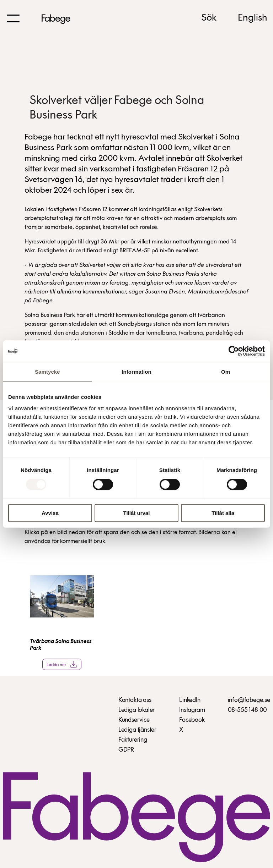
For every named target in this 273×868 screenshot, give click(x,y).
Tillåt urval (137, 513)
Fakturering (133, 740)
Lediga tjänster (137, 730)
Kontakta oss (135, 700)
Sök (209, 18)
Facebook (192, 720)
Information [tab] (136, 372)
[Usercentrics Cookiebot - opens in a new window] (234, 351)
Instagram (192, 710)
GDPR (126, 750)
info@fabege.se (249, 700)
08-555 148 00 (248, 710)
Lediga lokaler (136, 710)
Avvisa (50, 513)
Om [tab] (226, 372)
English (253, 18)
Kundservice (134, 720)
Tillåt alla (223, 513)
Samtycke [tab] (47, 372)
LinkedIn (190, 700)
